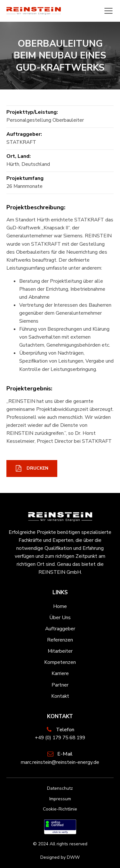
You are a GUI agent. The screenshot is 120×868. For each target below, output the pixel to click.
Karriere (60, 673)
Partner (60, 685)
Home (60, 606)
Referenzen (60, 640)
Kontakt (60, 696)
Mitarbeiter (60, 651)
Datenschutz (60, 788)
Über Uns (60, 618)
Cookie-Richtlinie (60, 809)
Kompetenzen (60, 662)
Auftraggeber (60, 629)
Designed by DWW (60, 857)
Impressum (60, 799)
